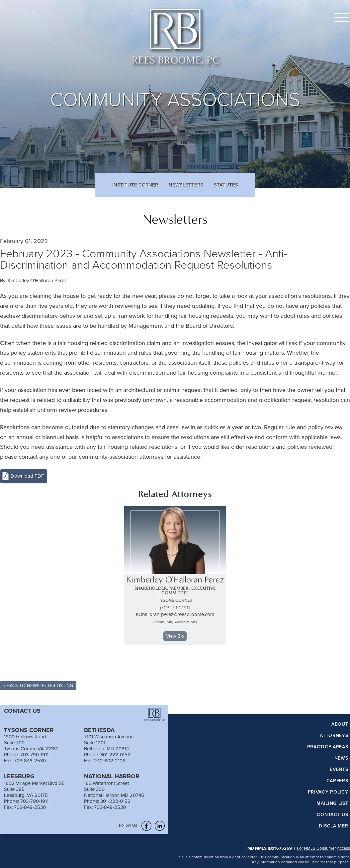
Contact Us (332, 815)
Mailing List (332, 804)
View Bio (175, 636)
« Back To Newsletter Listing (38, 685)
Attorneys (334, 736)
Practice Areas (328, 747)
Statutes (226, 185)
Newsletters (186, 185)
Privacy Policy (328, 792)
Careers (337, 781)
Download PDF (27, 476)
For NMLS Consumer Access (323, 848)
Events (339, 770)
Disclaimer (333, 826)
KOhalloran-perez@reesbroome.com (175, 614)
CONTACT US (22, 711)
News (341, 758)
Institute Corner (135, 185)
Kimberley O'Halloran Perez (37, 280)
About (340, 724)
